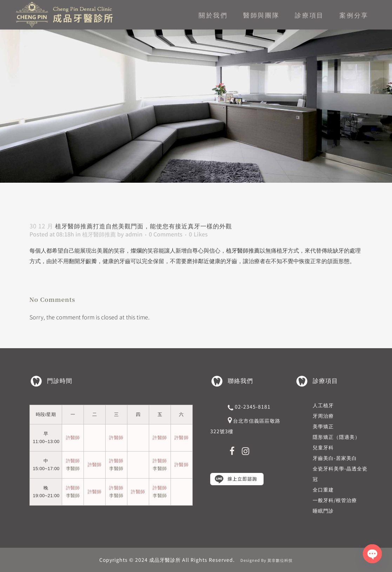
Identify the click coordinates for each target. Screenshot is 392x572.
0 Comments (166, 234)
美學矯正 (323, 426)
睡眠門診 (323, 511)
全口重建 (323, 489)
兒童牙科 (323, 447)
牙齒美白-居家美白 (335, 458)
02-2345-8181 (253, 407)
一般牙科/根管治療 (335, 500)
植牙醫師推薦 (99, 234)
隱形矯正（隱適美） (336, 437)
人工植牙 (323, 405)
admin (134, 234)
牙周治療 (323, 416)
